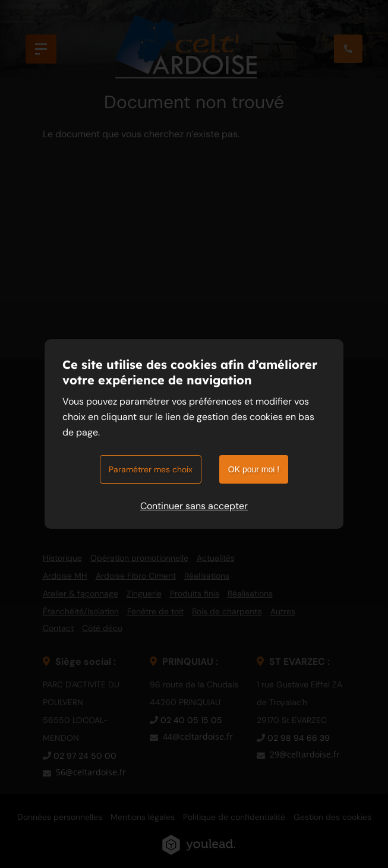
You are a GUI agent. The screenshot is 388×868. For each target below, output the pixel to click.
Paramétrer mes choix (151, 469)
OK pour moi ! (254, 469)
